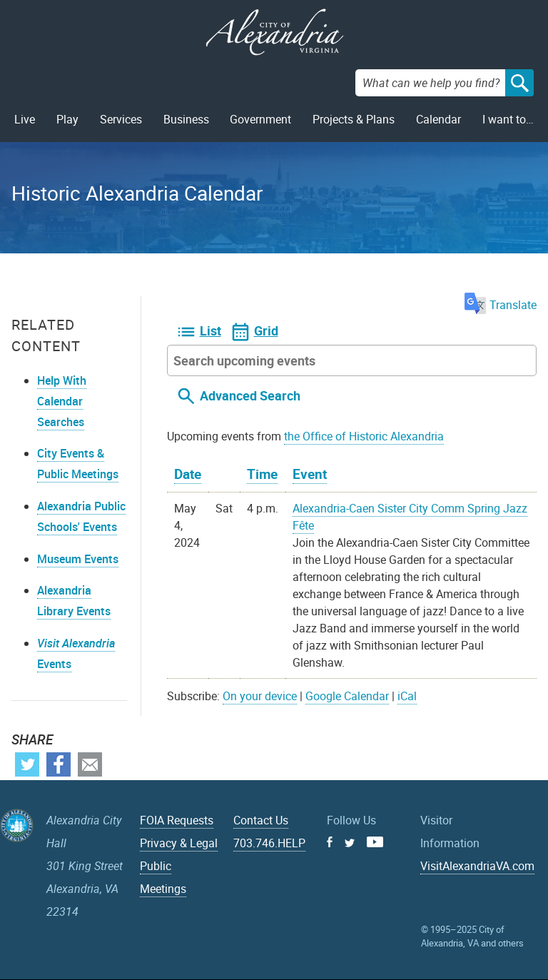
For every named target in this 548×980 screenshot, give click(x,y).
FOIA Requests (177, 820)
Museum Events (78, 559)
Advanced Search (250, 395)
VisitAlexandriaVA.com (477, 866)
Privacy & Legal (179, 843)
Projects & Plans (354, 119)
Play (67, 119)
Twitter (27, 764)
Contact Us (261, 820)
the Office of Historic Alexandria (364, 436)
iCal (407, 696)
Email (90, 764)
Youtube (375, 842)
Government (260, 119)
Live (25, 119)
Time (262, 474)
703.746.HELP (269, 843)
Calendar (438, 119)
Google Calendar (347, 696)
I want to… (508, 119)
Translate (501, 305)
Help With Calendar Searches (62, 401)
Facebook (59, 764)
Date (188, 474)
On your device (260, 696)
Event (310, 474)
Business (186, 119)
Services (121, 119)
